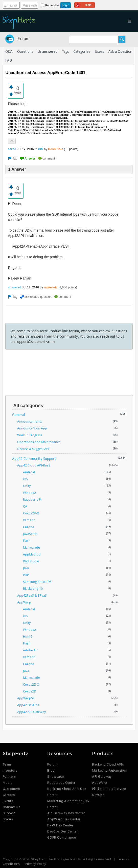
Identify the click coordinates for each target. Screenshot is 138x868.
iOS (41, 149)
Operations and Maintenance (39, 442)
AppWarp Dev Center (64, 819)
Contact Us (11, 807)
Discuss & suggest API (33, 449)
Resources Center (61, 783)
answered (14, 287)
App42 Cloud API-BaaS (34, 465)
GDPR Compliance (62, 837)
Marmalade (31, 547)
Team (7, 764)
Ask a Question (120, 51)
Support (9, 813)
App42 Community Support (34, 458)
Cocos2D (30, 691)
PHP (26, 575)
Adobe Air (30, 650)
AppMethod (32, 554)
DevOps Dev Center (62, 831)
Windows (30, 493)
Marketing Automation (110, 770)
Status (8, 819)
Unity (27, 486)
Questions (25, 51)
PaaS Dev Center (60, 825)
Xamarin (29, 520)
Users (99, 51)
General (19, 415)
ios (12, 141)
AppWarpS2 (26, 698)
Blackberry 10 (33, 588)
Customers (11, 789)
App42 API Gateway (31, 712)
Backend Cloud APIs (108, 764)
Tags (65, 51)
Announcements (30, 421)
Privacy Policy (36, 864)
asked (12, 149)
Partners (9, 777)
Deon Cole (55, 149)
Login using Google (85, 4)
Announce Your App (32, 428)
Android (29, 472)
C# (25, 506)
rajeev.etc (51, 287)
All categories (28, 406)
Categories (82, 51)
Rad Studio (31, 561)
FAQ (9, 60)
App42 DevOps (28, 705)
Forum (24, 39)
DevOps (98, 795)
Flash (27, 541)
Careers (9, 795)
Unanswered (48, 51)
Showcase (55, 777)
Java (26, 568)
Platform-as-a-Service (109, 789)
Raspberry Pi (32, 499)
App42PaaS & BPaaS (32, 595)
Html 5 (28, 636)
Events (8, 801)
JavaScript (30, 534)
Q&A (9, 51)
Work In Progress (30, 435)
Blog (51, 770)
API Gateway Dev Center (66, 813)
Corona (29, 527)
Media (8, 783)
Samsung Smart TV (37, 582)
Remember (52, 5)
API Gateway (102, 777)
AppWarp (24, 602)
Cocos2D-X (31, 513)
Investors (10, 770)
